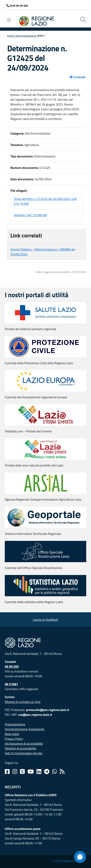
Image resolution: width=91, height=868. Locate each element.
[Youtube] (31, 772)
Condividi (77, 77)
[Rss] (62, 772)
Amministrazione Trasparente (25, 729)
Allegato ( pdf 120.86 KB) (30, 215)
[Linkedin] (39, 772)
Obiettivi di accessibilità (20, 748)
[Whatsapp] (54, 772)
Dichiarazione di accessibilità (24, 743)
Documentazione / (27, 36)
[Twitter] (22, 772)
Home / (12, 36)
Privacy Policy (14, 739)
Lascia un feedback (46, 620)
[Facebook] (7, 772)
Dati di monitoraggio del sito (24, 753)
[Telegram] (47, 772)
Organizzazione (15, 724)
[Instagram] (15, 772)
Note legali (12, 734)
